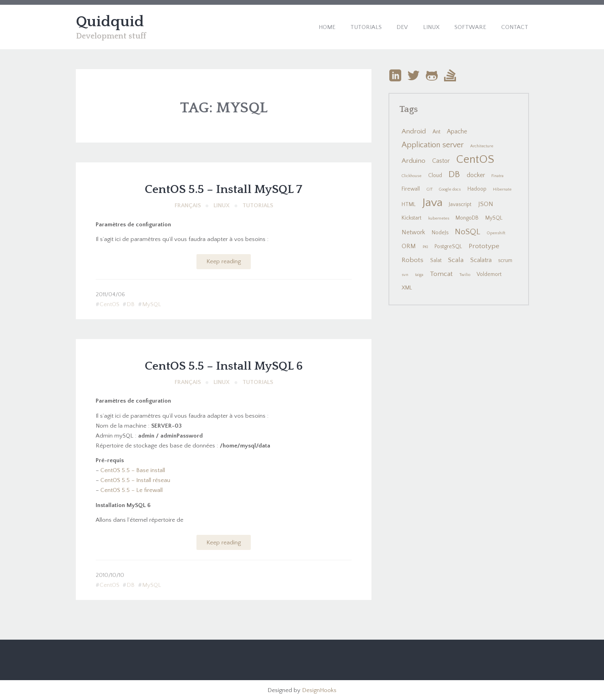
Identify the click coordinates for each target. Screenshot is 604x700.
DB (131, 304)
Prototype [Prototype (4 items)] (484, 246)
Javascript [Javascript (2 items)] (460, 204)
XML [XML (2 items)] (407, 288)
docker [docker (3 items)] (476, 175)
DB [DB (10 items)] (454, 174)
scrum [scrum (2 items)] (505, 260)
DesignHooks (319, 690)
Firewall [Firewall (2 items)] (411, 189)
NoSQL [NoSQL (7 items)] (467, 232)
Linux (431, 27)
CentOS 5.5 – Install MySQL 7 (224, 190)
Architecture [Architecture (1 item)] (482, 146)
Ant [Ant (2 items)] (437, 132)
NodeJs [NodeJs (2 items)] (440, 233)
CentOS (110, 304)
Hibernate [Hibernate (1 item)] (502, 189)
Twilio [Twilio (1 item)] (465, 275)
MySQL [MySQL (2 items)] (494, 218)
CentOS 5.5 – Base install (133, 470)
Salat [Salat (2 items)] (436, 260)
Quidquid (110, 22)
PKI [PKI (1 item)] (425, 247)
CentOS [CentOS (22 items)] (475, 159)
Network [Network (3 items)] (413, 232)
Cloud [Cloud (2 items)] (435, 175)
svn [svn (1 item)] (405, 275)
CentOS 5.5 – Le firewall (132, 490)
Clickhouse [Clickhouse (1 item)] (412, 176)
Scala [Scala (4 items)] (456, 260)
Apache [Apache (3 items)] (457, 132)
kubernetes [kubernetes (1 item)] (439, 218)
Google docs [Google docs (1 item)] (450, 189)
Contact (515, 27)
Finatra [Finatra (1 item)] (497, 176)
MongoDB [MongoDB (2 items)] (467, 218)
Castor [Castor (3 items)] (441, 161)
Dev (402, 27)
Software (470, 27)
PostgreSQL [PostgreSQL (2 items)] (448, 247)
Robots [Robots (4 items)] (413, 260)
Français (188, 205)
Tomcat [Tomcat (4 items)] (441, 274)
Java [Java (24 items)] (432, 203)
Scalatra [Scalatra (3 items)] (481, 260)
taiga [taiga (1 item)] (419, 275)
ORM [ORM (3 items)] (409, 246)
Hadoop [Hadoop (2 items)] (477, 189)
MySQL (152, 304)
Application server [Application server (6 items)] (433, 145)
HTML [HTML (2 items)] (409, 204)
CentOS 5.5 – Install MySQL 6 (224, 366)
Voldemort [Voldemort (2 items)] (489, 274)
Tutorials (366, 27)
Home (327, 27)
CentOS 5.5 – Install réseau (135, 480)
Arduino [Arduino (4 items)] (414, 161)
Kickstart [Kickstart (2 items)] (412, 218)
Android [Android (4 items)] (414, 131)
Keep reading (224, 261)
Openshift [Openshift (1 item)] (496, 233)
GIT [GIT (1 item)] (430, 189)
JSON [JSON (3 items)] (486, 204)
